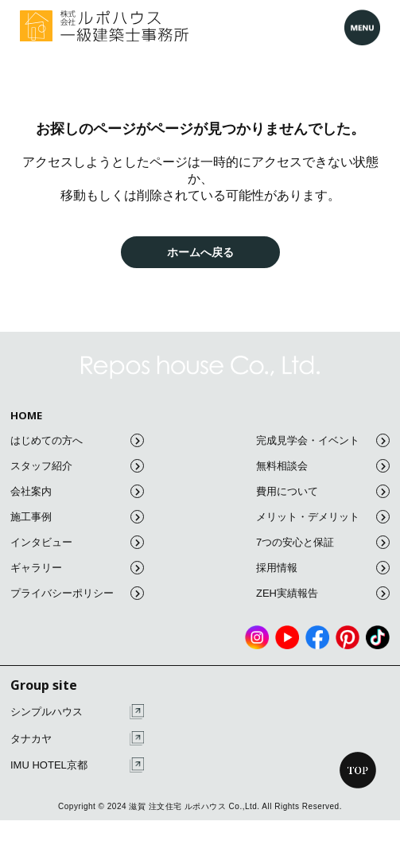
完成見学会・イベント (323, 440)
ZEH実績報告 (323, 593)
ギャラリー (77, 568)
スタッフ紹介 (77, 466)
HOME (26, 416)
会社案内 (77, 491)
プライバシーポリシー (77, 593)
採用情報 (323, 568)
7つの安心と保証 (323, 542)
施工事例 (77, 517)
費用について (323, 491)
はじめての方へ (77, 440)
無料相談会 (323, 466)
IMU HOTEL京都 (77, 765)
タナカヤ (77, 739)
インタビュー (77, 542)
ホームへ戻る (200, 252)
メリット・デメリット (323, 517)
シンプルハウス (77, 712)
